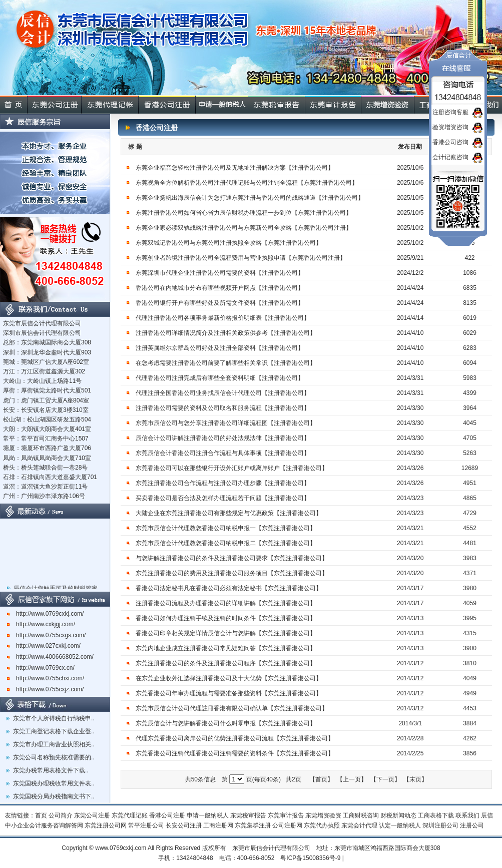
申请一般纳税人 (208, 815)
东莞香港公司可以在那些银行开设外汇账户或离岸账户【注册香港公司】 (232, 468)
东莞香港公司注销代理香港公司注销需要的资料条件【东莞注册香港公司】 (235, 753)
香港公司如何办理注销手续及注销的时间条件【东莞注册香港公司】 (226, 618)
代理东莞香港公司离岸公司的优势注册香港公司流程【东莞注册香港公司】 (235, 738)
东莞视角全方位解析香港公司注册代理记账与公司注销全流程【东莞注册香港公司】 (247, 183)
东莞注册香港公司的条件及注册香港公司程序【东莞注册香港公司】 (226, 663)
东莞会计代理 (359, 825)
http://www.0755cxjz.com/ (45, 689)
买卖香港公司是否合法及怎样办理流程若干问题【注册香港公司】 (223, 498)
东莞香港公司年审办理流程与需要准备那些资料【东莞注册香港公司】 (229, 693)
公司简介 (61, 815)
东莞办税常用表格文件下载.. (51, 770)
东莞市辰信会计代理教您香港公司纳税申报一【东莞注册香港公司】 (226, 528)
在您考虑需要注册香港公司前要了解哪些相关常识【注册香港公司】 (226, 363)
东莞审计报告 (286, 815)
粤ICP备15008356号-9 (310, 858)
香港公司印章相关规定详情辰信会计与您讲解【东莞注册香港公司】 (226, 633)
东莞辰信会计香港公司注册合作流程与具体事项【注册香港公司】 (223, 453)
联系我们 (467, 815)
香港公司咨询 (450, 142)
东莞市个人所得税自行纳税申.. (54, 718)
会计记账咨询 (450, 157)
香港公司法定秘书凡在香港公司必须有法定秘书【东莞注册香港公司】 (229, 588)
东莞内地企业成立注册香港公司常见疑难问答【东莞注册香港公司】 (226, 648)
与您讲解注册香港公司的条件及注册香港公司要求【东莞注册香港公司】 (232, 558)
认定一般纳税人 (400, 825)
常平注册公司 (146, 825)
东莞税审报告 (248, 815)
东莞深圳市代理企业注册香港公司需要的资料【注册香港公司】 (220, 273)
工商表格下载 (436, 815)
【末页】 (415, 779)
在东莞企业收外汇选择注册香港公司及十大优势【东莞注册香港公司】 (229, 678)
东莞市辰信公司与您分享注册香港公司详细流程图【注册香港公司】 (226, 423)
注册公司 (472, 825)
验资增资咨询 (450, 127)
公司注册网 (287, 825)
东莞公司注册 (92, 815)
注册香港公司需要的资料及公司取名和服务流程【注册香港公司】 (223, 408)
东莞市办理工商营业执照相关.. (54, 744)
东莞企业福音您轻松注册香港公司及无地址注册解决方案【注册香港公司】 (235, 168)
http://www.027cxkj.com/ (44, 646)
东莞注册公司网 (106, 825)
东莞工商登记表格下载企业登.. (54, 731)
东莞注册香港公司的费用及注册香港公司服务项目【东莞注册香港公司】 (232, 573)
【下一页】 (385, 779)
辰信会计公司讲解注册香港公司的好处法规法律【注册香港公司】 (223, 438)
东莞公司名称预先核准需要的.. (54, 757)
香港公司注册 (167, 815)
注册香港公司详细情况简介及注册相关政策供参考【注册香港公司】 (226, 333)
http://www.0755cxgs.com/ (46, 635)
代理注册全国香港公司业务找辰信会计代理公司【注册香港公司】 (223, 393)
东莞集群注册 (253, 825)
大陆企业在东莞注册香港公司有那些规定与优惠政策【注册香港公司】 (229, 513)
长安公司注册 (184, 825)
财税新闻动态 (398, 815)
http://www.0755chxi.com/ (46, 678)
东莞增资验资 (323, 815)
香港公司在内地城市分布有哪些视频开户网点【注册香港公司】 (220, 288)
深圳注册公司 (440, 825)
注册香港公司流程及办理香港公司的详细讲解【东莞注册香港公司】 (226, 603)
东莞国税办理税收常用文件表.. (54, 783)
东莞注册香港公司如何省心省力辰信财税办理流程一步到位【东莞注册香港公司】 (244, 213)
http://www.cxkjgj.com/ (41, 624)
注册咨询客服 (450, 112)
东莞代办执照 (322, 825)
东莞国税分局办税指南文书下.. (54, 796)
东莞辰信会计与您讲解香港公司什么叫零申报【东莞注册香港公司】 (226, 723)
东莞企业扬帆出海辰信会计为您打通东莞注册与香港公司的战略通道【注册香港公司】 (250, 198)
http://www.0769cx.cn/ (41, 668)
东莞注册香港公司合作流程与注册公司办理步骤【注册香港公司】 (223, 483)
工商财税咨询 (361, 815)
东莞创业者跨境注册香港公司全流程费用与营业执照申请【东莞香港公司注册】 (241, 258)
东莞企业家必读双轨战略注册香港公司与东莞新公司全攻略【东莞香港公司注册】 (244, 228)
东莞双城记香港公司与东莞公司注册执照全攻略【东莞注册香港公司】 (229, 243)
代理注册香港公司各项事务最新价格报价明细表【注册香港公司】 (223, 318)
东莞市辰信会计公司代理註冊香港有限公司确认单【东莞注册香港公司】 (232, 708)
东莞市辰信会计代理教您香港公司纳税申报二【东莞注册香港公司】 (226, 543)
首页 (41, 815)
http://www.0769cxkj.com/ (45, 614)
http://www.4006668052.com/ (50, 657)
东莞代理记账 (130, 815)
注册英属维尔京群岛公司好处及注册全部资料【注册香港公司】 (220, 348)
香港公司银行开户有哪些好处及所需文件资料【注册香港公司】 (220, 303)
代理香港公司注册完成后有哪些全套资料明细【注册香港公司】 (220, 378)
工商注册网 (218, 825)
